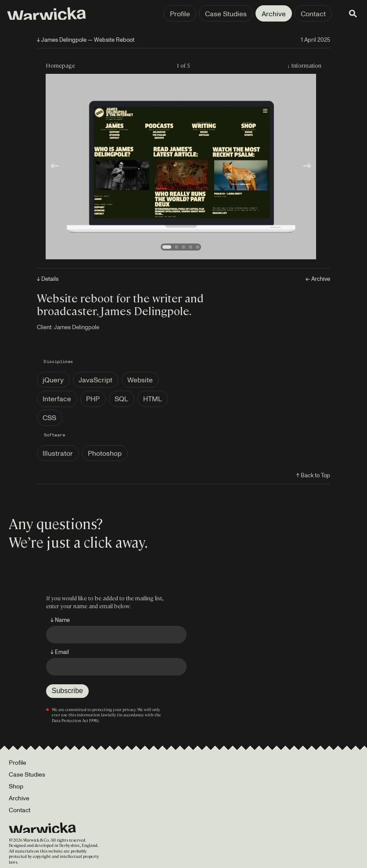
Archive (274, 14)
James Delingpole (77, 327)
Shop (16, 786)
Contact (313, 14)
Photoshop (105, 453)
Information (306, 65)
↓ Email (60, 652)
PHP (93, 399)
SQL (121, 399)
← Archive (318, 279)
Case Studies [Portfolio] (27, 774)
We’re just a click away (77, 541)
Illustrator (58, 453)
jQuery (53, 380)
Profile (180, 14)
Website (140, 380)
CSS (49, 418)
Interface (57, 399)
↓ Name (60, 620)
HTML (153, 399)
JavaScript (95, 380)
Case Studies (226, 14)
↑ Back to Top (313, 475)
